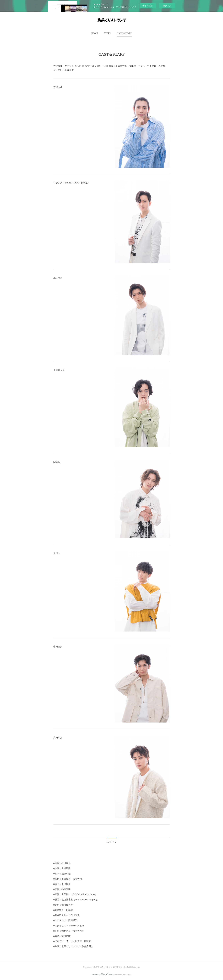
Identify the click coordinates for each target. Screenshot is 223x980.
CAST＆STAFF (124, 33)
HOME (95, 33)
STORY (107, 33)
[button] (95, 33)
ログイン (167, 6)
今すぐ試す (148, 6)
